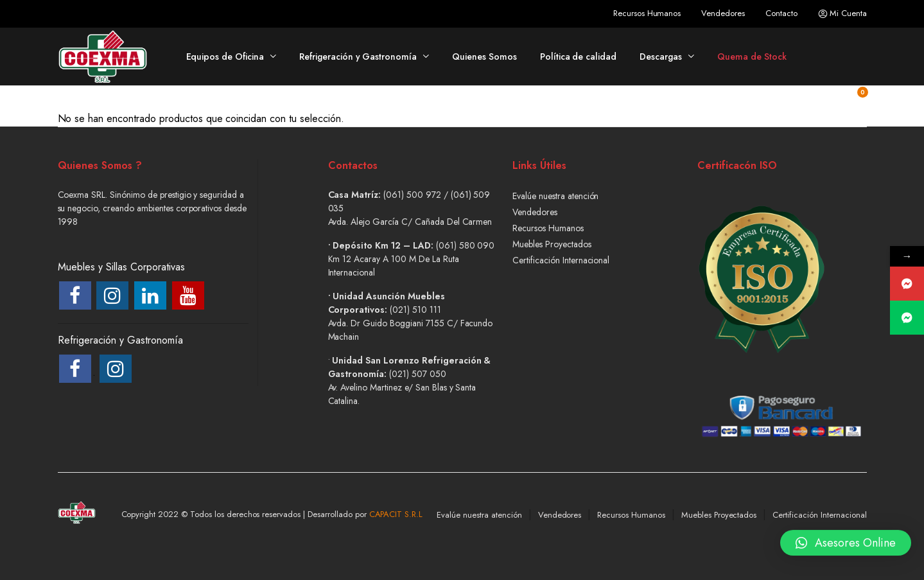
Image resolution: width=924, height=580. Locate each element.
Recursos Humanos (647, 13)
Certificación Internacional (561, 260)
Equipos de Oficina (225, 57)
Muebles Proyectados (552, 244)
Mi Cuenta (842, 13)
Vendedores (723, 13)
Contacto (781, 13)
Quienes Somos (484, 57)
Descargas (661, 57)
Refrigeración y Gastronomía (358, 57)
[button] (846, 545)
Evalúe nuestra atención (555, 196)
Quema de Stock (752, 57)
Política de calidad (578, 57)
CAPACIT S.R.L (396, 514)
